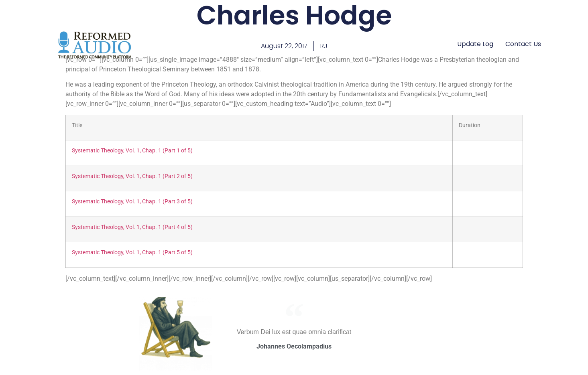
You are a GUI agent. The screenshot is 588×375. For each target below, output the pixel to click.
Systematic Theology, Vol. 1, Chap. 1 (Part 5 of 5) (132, 252)
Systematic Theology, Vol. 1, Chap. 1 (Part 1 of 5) (132, 151)
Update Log (475, 44)
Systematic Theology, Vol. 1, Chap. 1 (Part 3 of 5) (132, 202)
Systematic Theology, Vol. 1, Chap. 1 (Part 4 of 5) (132, 227)
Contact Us (523, 44)
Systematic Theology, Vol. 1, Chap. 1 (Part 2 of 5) (132, 176)
